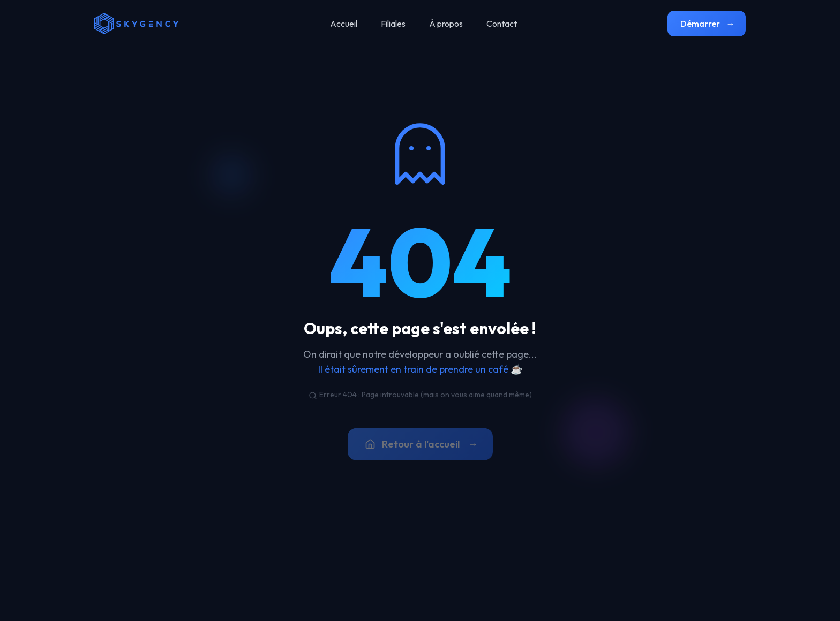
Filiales (393, 24)
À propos (446, 24)
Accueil (344, 24)
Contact (502, 24)
